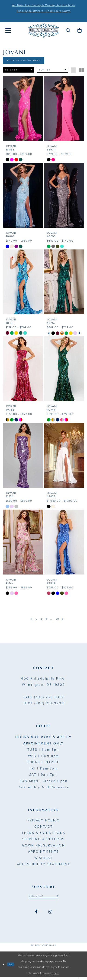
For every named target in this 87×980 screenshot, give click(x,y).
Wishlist (43, 860)
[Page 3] (40, 621)
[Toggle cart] (79, 30)
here (56, 976)
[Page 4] (46, 621)
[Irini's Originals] (44, 30)
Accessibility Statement (44, 866)
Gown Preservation (44, 847)
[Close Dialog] (4, 967)
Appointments (43, 854)
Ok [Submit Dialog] (13, 967)
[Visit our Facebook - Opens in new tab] (36, 915)
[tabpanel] (53, 335)
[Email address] (44, 898)
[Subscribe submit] (61, 898)
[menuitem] (8, 31)
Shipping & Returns (43, 841)
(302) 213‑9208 (43, 705)
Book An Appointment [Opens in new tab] (29, 61)
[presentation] (23, 110)
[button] (68, 30)
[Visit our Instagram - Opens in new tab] (50, 915)
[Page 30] (60, 621)
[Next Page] (67, 621)
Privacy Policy (43, 822)
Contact (44, 828)
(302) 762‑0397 (43, 699)
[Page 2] (34, 621)
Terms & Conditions (43, 835)
